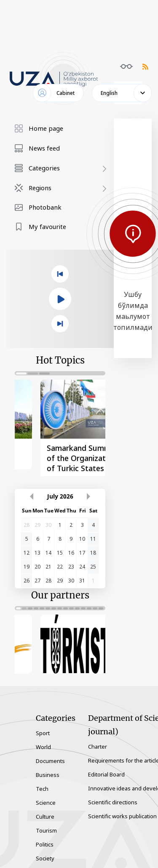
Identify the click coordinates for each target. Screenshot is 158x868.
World (43, 740)
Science (46, 796)
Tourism (46, 824)
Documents (50, 754)
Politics (45, 838)
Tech (42, 782)
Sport (43, 726)
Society (45, 852)
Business (48, 768)
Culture (45, 810)
